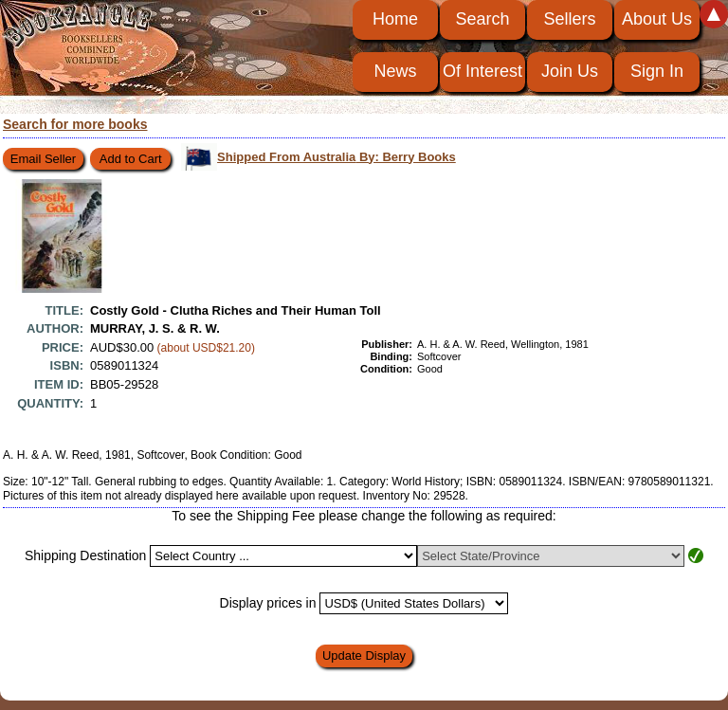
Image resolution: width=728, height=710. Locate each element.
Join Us (570, 71)
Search (482, 19)
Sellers (569, 19)
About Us (657, 19)
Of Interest (482, 71)
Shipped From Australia (337, 157)
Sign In (657, 71)
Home (395, 19)
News (395, 71)
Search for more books (75, 124)
